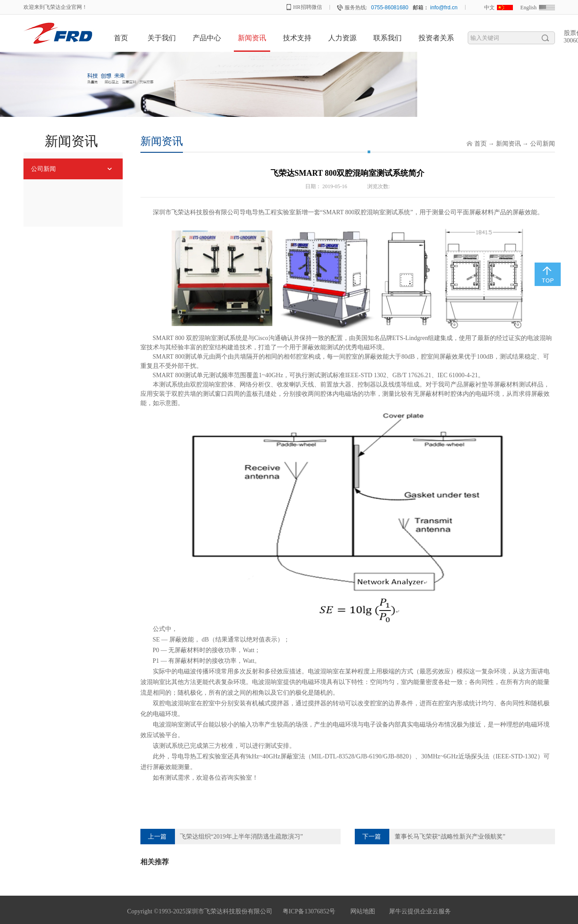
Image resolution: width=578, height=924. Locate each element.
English (529, 8)
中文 (489, 8)
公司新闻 (543, 144)
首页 (121, 38)
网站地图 (361, 911)
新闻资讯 (508, 144)
